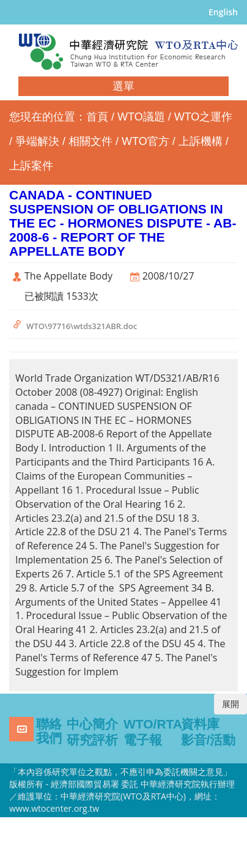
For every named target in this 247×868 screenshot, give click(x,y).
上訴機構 (201, 141)
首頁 (97, 117)
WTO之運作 (204, 117)
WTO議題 (141, 117)
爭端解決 (37, 141)
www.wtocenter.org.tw (54, 808)
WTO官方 (146, 141)
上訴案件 (31, 166)
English (223, 12)
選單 (123, 86)
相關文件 (90, 141)
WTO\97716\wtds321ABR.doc (82, 326)
